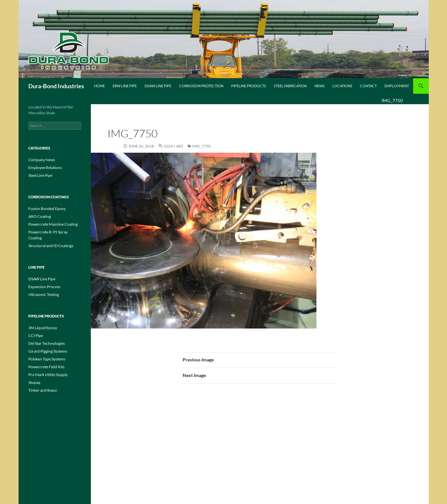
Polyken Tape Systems (47, 359)
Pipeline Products (249, 86)
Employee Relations (45, 168)
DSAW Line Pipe (158, 86)
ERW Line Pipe (125, 86)
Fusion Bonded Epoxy (47, 209)
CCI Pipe (36, 336)
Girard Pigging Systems (48, 351)
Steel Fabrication (290, 86)
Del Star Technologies (47, 343)
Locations (342, 86)
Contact (368, 86)
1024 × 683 (173, 146)
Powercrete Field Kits (46, 367)
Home (99, 86)
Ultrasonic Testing (44, 294)
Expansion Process (44, 287)
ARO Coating (40, 216)
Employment (397, 86)
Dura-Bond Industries (56, 86)
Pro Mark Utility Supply (48, 375)
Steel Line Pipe (40, 175)
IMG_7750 (201, 146)
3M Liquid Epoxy (43, 328)
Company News (42, 160)
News (320, 86)
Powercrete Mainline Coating (53, 224)
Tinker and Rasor (43, 390)
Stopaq (34, 382)
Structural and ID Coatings (51, 246)
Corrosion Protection (201, 86)
